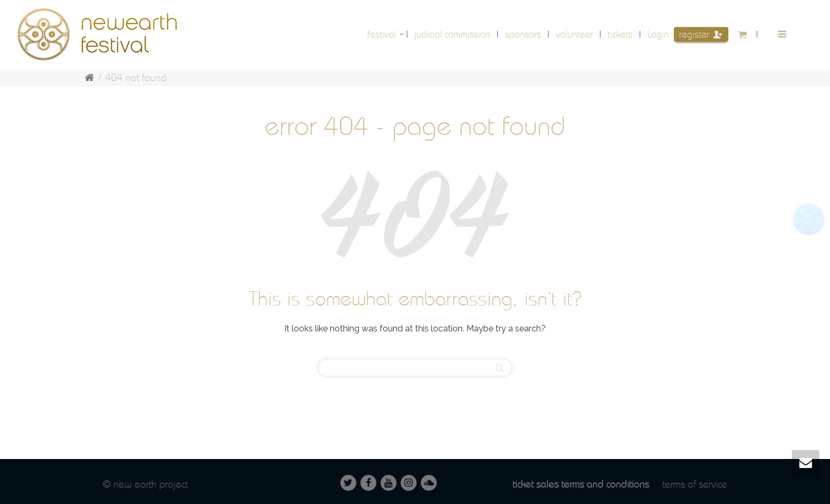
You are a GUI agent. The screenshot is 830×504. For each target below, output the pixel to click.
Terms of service (695, 484)
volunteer (574, 34)
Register (701, 34)
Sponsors (523, 34)
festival (383, 34)
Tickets (620, 34)
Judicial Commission (452, 34)
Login (658, 34)
